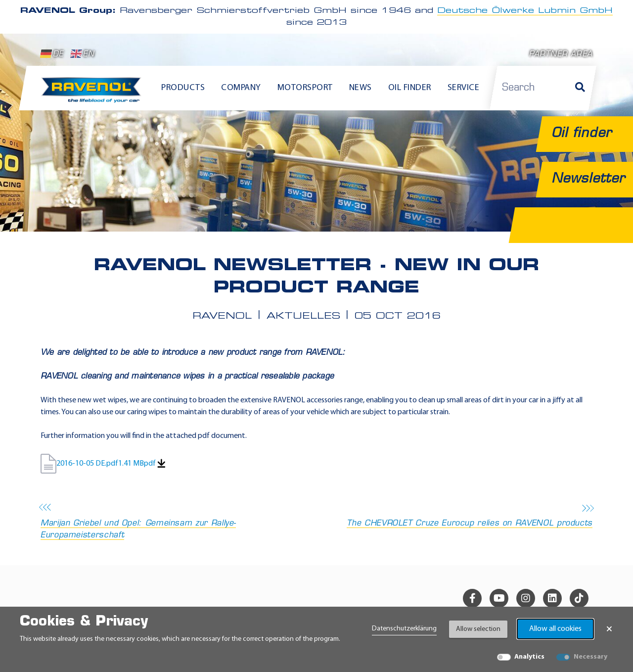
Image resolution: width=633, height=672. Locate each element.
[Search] (580, 88)
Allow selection (478, 629)
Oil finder (410, 88)
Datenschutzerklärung (404, 629)
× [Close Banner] (609, 629)
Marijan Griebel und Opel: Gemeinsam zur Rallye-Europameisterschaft (176, 522)
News (361, 88)
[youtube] (499, 598)
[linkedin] (552, 598)
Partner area (561, 55)
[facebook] (472, 598)
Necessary (590, 657)
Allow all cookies (555, 629)
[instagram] (526, 598)
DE (52, 54)
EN (82, 54)
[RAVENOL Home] (94, 94)
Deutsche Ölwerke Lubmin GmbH (525, 11)
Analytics (529, 657)
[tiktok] (579, 598)
